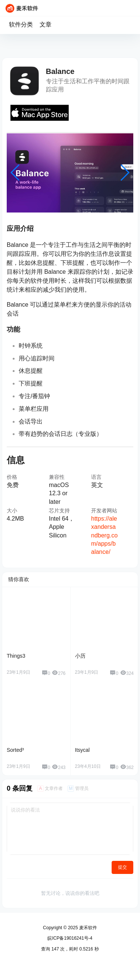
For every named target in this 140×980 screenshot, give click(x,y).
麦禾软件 (88, 928)
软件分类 (21, 24)
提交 (122, 867)
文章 (46, 24)
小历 (80, 656)
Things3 (16, 656)
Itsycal (83, 750)
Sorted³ (15, 750)
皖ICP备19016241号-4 (70, 938)
